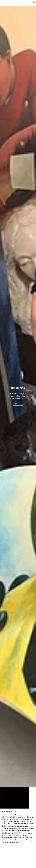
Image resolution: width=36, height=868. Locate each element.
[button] (34, 2)
